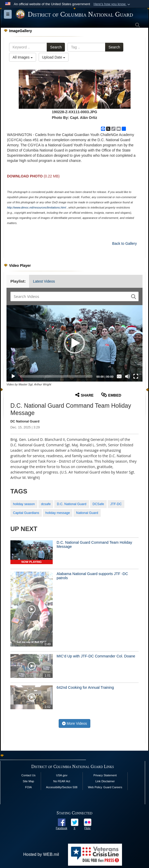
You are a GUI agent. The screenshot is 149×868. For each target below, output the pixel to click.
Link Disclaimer (105, 781)
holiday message (58, 513)
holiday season (24, 504)
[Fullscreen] (136, 376)
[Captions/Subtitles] (119, 376)
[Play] (13, 376)
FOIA (29, 787)
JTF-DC (116, 504)
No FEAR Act (62, 781)
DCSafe (98, 504)
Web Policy (95, 787)
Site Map (28, 781)
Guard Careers (113, 787)
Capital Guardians (26, 513)
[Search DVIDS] (71, 296)
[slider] (56, 376)
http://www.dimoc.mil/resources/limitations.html (36, 207)
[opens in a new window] (62, 822)
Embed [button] (111, 395)
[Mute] (127, 376)
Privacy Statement (105, 775)
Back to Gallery (124, 243)
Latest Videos (44, 281)
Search (56, 47)
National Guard (87, 513)
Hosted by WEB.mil (41, 854)
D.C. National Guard (72, 504)
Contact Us (28, 775)
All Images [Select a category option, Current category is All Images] (22, 57)
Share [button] (84, 395)
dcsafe (46, 504)
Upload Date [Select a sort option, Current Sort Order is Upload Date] (54, 57)
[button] (112, 4)
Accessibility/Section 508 (62, 787)
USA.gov (62, 775)
